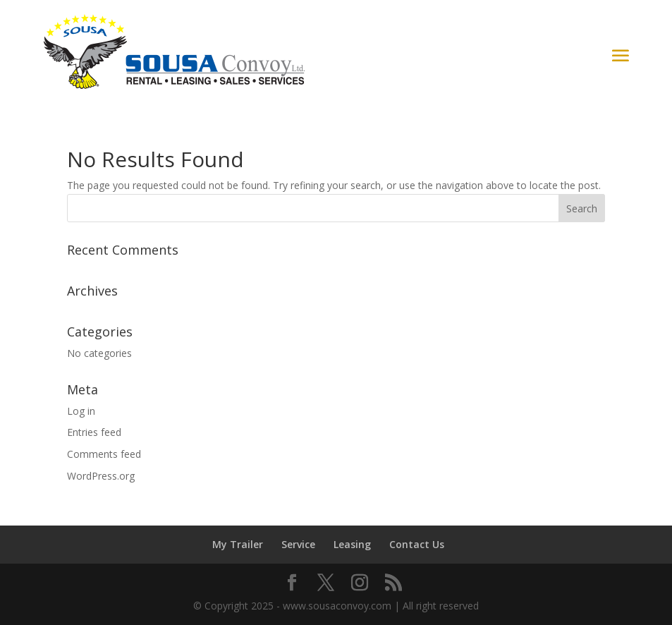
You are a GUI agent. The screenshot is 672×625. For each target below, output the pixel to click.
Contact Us (417, 544)
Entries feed (94, 432)
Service (298, 544)
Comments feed (104, 454)
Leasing (352, 544)
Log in (81, 411)
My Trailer (238, 544)
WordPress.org (101, 476)
